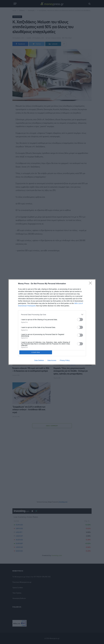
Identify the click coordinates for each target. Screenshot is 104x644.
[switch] (80, 320)
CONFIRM (36, 352)
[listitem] (52, 315)
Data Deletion (39, 360)
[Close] (91, 284)
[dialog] (52, 322)
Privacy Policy (65, 360)
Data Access (52, 360)
